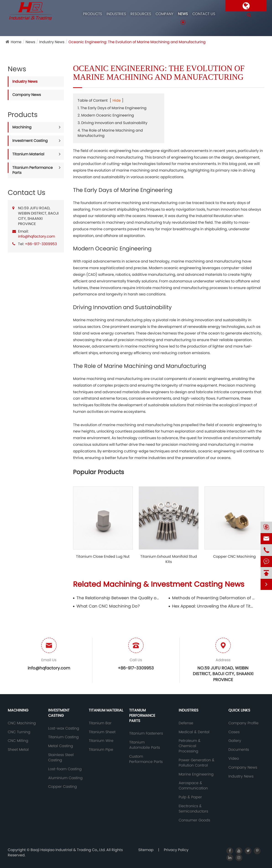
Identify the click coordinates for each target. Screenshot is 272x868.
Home (16, 42)
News (183, 14)
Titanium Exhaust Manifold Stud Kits (169, 559)
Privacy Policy (176, 850)
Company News (27, 95)
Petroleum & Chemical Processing (190, 746)
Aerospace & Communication (193, 786)
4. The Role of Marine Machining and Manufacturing (110, 133)
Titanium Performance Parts (33, 170)
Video (234, 759)
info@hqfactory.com (37, 236)
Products (93, 14)
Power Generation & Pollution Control (197, 763)
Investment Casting (30, 141)
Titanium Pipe (101, 750)
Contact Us (204, 14)
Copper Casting (63, 787)
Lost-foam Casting (65, 769)
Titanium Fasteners (146, 733)
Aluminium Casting (65, 778)
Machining (22, 127)
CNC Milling (18, 741)
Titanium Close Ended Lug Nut (103, 557)
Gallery (235, 741)
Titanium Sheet (102, 732)
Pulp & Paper (190, 797)
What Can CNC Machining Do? (108, 606)
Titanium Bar (100, 723)
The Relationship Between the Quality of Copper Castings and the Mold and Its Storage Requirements (118, 598)
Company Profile (243, 723)
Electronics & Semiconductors (193, 809)
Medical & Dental (194, 732)
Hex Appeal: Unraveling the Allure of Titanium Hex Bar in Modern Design (214, 606)
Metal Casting (61, 746)
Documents (239, 750)
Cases (234, 732)
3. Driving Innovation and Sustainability (112, 123)
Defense (186, 723)
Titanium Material (28, 154)
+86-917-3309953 (41, 244)
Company (165, 14)
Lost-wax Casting (64, 728)
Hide (117, 100)
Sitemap (146, 850)
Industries (116, 14)
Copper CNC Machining (234, 557)
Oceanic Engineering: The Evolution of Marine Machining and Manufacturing (137, 42)
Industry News (52, 42)
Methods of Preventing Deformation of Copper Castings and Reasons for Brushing (214, 598)
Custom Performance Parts (146, 759)
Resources (141, 14)
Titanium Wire (101, 741)
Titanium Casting (63, 737)
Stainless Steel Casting (61, 758)
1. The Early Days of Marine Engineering (112, 108)
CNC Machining (22, 723)
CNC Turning (19, 732)
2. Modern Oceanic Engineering (106, 115)
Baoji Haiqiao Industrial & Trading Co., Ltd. (68, 850)
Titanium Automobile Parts (145, 745)
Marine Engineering (196, 774)
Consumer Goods (194, 820)
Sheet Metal (18, 750)
